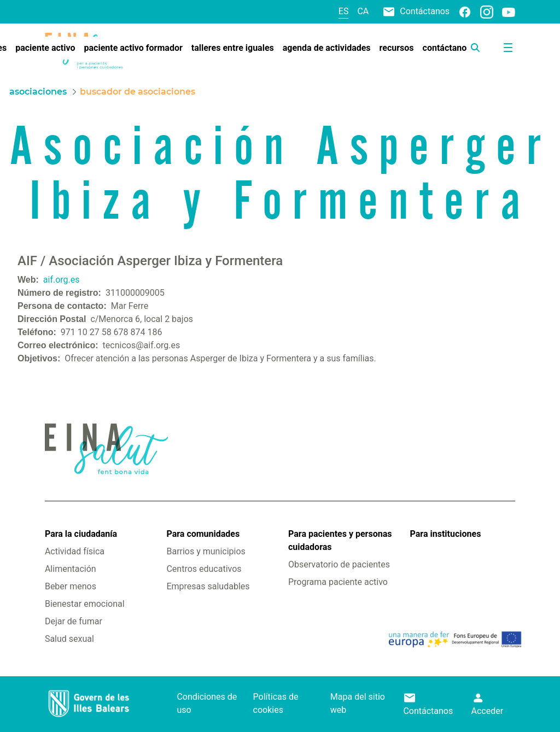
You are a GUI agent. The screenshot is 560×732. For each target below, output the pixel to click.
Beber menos (71, 586)
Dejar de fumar (74, 621)
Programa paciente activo (338, 582)
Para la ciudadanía (81, 534)
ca (363, 11)
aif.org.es (62, 280)
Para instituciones (446, 534)
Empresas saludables (208, 586)
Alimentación (71, 569)
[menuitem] (45, 48)
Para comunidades (203, 534)
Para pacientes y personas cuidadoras (340, 540)
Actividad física (75, 551)
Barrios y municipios (206, 551)
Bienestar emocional (85, 604)
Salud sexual (69, 639)
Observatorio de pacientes (339, 564)
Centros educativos (204, 569)
